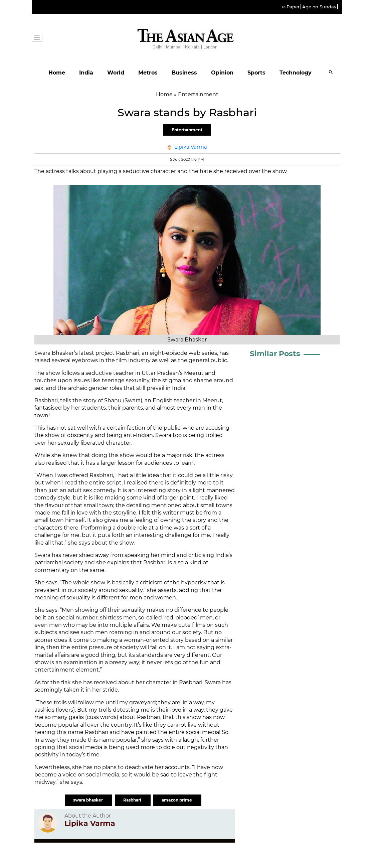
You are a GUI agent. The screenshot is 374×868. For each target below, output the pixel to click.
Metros (148, 73)
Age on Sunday (319, 7)
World (116, 73)
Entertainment (187, 130)
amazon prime (177, 800)
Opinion (222, 73)
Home (57, 73)
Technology (296, 73)
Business (184, 73)
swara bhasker (88, 800)
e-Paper (291, 7)
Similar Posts (275, 354)
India (86, 73)
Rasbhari (133, 800)
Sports (256, 73)
